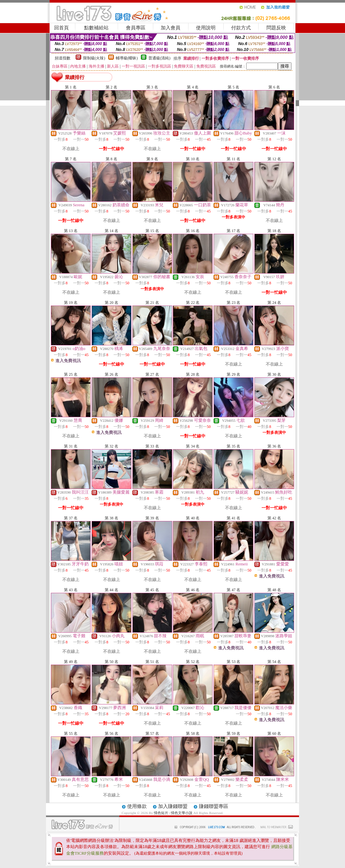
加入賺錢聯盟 (173, 806)
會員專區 (136, 28)
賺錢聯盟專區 (214, 806)
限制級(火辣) (94, 58)
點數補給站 (96, 28)
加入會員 (171, 28)
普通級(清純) (159, 58)
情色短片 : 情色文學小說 (173, 813)
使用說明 (206, 28)
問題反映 (276, 28)
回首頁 (61, 28)
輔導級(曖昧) (127, 58)
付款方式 (241, 28)
